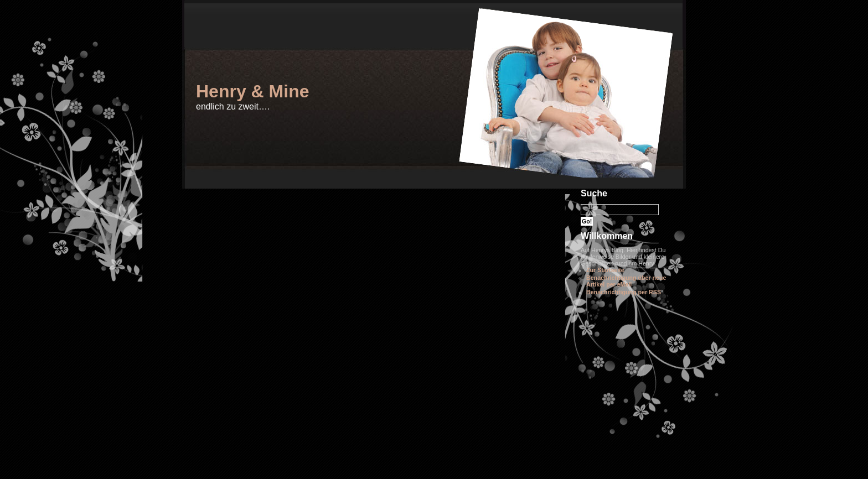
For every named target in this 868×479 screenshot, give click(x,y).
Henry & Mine (252, 91)
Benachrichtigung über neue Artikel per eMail (626, 281)
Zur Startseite (605, 270)
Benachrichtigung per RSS (624, 292)
